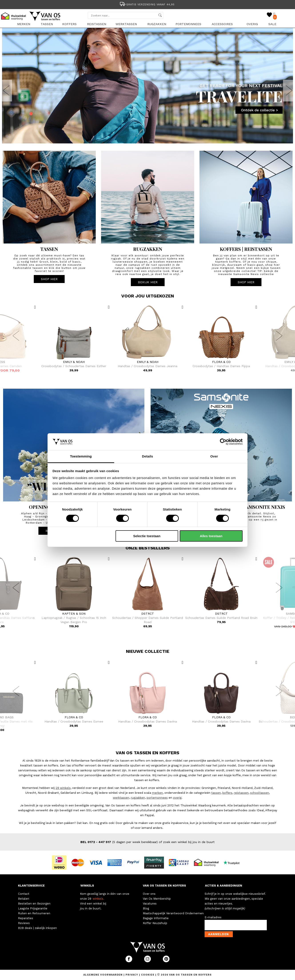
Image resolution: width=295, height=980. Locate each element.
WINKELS (87, 886)
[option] (147, 4)
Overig (252, 24)
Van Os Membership (157, 899)
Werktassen (126, 24)
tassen (216, 793)
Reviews (24, 923)
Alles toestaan (211, 536)
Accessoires (222, 24)
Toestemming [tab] (81, 456)
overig (177, 798)
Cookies (148, 975)
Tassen (47, 24)
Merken (24, 24)
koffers (227, 793)
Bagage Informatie (156, 918)
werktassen (121, 798)
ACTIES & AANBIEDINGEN (224, 886)
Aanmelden (218, 934)
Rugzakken (157, 24)
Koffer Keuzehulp (155, 923)
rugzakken (138, 798)
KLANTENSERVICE (31, 886)
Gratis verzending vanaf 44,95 (147, 5)
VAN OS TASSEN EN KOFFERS (164, 886)
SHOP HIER (49, 279)
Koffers (69, 24)
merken (157, 793)
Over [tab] (214, 456)
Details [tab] (147, 456)
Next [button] (289, 91)
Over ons (149, 894)
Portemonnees (188, 24)
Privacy (132, 975)
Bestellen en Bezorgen (34, 904)
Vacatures (150, 904)
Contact (24, 894)
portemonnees (157, 798)
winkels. (98, 899)
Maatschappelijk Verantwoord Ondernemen (173, 913)
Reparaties (26, 918)
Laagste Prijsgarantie (33, 908)
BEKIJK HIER (148, 282)
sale (272, 24)
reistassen (241, 793)
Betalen (24, 899)
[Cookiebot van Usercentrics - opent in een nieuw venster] (223, 442)
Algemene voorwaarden (103, 975)
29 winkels (63, 788)
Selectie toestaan (147, 536)
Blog (146, 908)
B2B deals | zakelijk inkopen (37, 928)
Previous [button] (6, 91)
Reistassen (97, 24)
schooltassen (260, 793)
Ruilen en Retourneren (34, 913)
